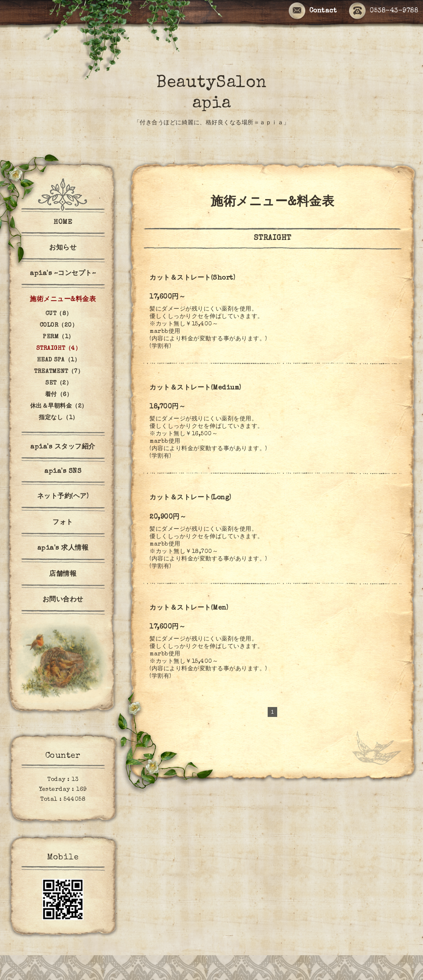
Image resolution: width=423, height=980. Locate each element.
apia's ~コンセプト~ (63, 274)
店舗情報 (63, 574)
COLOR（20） (59, 325)
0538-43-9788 (384, 11)
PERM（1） (59, 337)
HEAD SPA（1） (59, 360)
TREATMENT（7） (59, 372)
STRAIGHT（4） (59, 349)
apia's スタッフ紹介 (63, 447)
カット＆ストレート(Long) (190, 498)
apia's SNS (63, 472)
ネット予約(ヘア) (63, 497)
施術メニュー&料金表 (63, 300)
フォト (63, 523)
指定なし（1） (59, 418)
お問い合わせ (63, 600)
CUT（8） (59, 314)
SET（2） (59, 383)
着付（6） (59, 395)
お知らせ (63, 248)
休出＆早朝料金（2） (59, 406)
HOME (63, 223)
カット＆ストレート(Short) (192, 278)
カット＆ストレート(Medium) (195, 388)
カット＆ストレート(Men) (189, 608)
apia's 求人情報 (63, 548)
